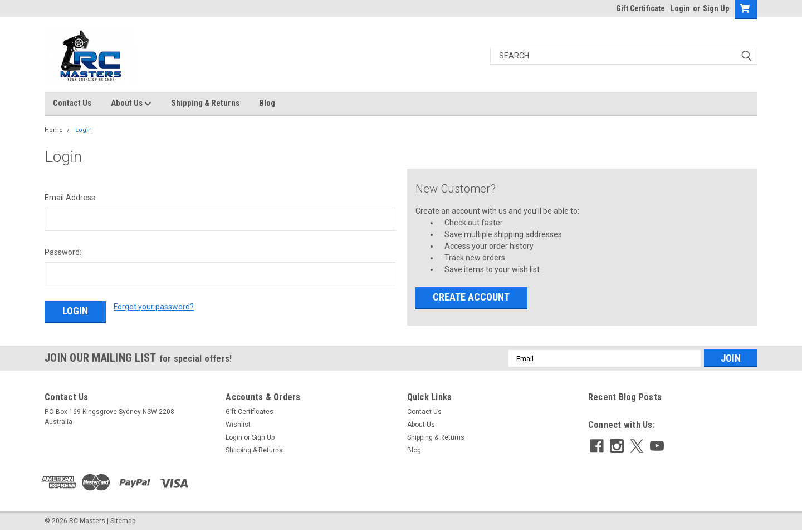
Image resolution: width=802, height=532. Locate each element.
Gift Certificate (640, 8)
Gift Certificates (250, 412)
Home (54, 130)
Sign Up (716, 8)
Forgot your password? (154, 307)
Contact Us (72, 103)
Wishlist (238, 425)
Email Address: (71, 198)
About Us (131, 104)
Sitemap (123, 521)
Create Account (471, 297)
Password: (63, 252)
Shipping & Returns (205, 103)
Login (680, 8)
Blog (267, 103)
